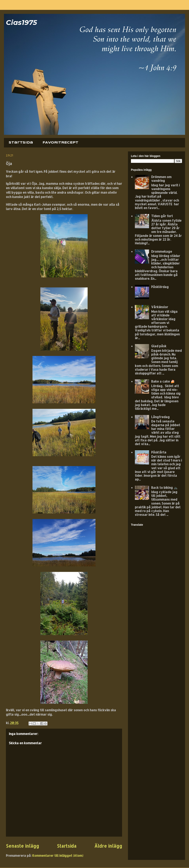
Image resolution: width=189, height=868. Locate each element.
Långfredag (160, 417)
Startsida (21, 143)
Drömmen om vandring (161, 179)
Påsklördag (160, 287)
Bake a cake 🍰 (163, 381)
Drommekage (162, 251)
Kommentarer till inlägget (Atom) (58, 855)
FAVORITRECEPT (60, 143)
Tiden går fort (162, 216)
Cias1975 (21, 22)
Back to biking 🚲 (164, 487)
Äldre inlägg (108, 846)
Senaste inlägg (22, 846)
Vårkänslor (160, 307)
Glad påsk (159, 346)
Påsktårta (159, 452)
